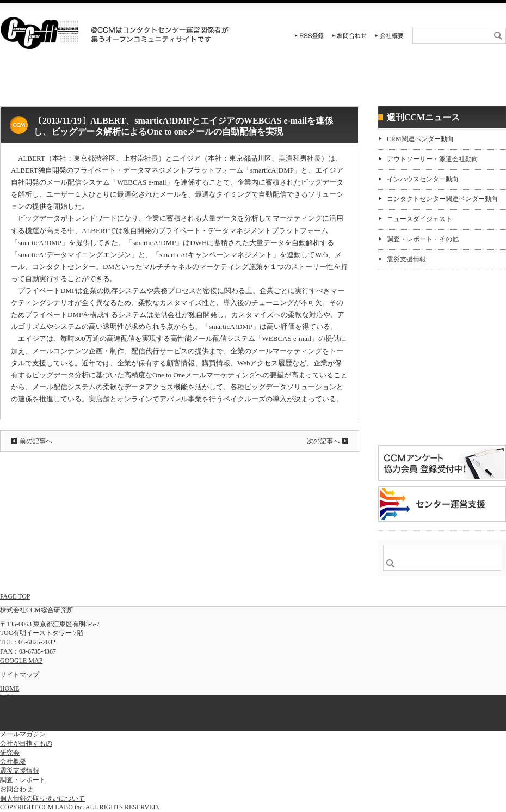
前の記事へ (36, 441)
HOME (42, 84)
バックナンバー (413, 362)
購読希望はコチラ (413, 352)
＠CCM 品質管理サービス (442, 504)
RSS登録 (310, 36)
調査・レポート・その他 (423, 239)
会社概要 (390, 36)
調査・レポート (295, 84)
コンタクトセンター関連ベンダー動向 (442, 199)
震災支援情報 (406, 259)
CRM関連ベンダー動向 (420, 139)
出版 (7, 698)
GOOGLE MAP (21, 661)
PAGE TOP (15, 596)
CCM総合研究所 (39, 33)
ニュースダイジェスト (419, 219)
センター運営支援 (379, 84)
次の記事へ (323, 441)
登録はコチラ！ (442, 411)
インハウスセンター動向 (423, 179)
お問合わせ (350, 36)
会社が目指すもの (26, 743)
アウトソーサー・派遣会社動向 (433, 159)
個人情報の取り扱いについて (42, 798)
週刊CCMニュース (464, 84)
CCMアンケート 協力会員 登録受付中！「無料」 (442, 463)
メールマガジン (23, 734)
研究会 (211, 84)
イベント (126, 84)
